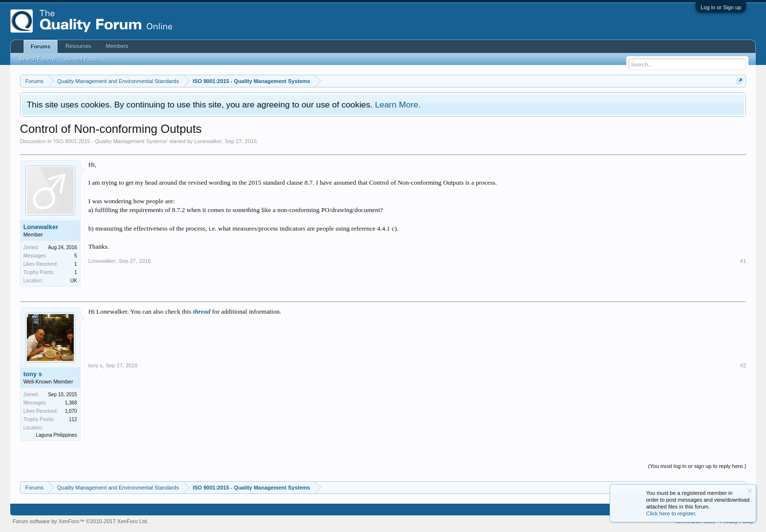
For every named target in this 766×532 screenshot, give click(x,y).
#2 (743, 365)
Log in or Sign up (721, 7)
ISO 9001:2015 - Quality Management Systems (111, 141)
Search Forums (37, 59)
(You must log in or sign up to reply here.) (697, 466)
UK (74, 281)
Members (117, 46)
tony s (33, 374)
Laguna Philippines (56, 435)
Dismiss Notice (750, 491)
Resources (78, 46)
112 (73, 419)
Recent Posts (81, 59)
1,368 (71, 403)
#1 (743, 261)
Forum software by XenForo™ (81, 521)
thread (202, 311)
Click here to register (671, 513)
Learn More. (397, 105)
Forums (41, 46)
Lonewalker (208, 141)
